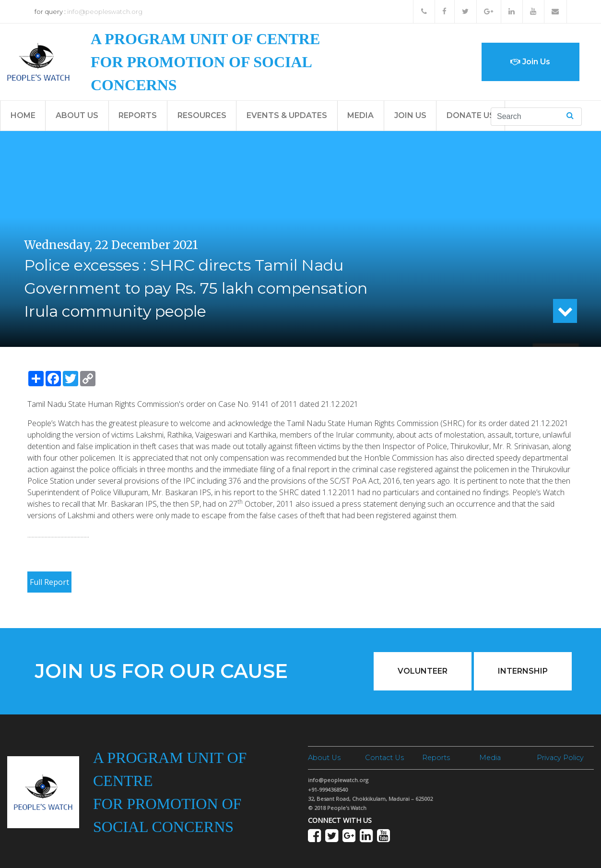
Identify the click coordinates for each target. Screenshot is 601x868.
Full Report (49, 582)
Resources (202, 115)
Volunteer (423, 671)
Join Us (530, 62)
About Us (77, 115)
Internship (523, 671)
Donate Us (471, 115)
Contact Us (384, 758)
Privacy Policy (560, 758)
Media (360, 115)
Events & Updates (287, 115)
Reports (138, 115)
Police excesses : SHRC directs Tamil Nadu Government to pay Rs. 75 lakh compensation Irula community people (196, 288)
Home (23, 115)
